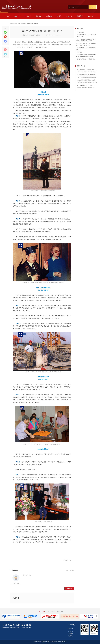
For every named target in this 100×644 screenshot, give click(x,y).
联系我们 (71, 636)
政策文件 (17, 16)
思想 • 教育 (42, 611)
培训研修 (49, 16)
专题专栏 (80, 16)
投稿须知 (71, 634)
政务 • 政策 (51, 611)
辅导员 (59, 16)
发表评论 (69, 588)
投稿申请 (90, 16)
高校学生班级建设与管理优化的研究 (86, 59)
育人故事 (15, 24)
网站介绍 (71, 629)
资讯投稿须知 (81, 32)
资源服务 (69, 16)
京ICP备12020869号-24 (61, 642)
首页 (8, 16)
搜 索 (93, 7)
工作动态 (28, 16)
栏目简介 (80, 52)
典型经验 (39, 16)
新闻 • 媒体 (60, 611)
